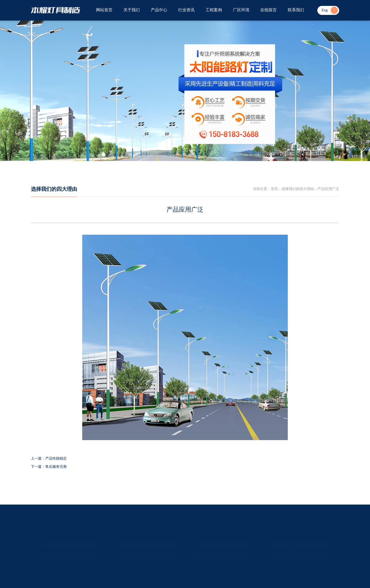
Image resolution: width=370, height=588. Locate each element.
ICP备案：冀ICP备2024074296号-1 (43, 569)
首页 (274, 189)
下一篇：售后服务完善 (49, 467)
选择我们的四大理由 (54, 189)
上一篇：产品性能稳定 (49, 459)
